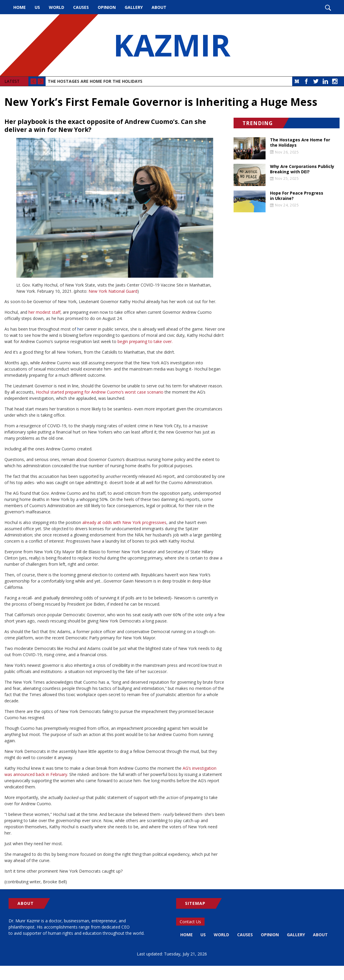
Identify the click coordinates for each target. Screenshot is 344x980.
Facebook (306, 81)
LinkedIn (325, 81)
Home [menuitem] (20, 7)
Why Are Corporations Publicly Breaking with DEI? (302, 169)
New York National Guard (113, 291)
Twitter (316, 81)
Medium (297, 81)
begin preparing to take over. (145, 341)
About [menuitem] (159, 7)
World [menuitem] (57, 7)
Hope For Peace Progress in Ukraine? (297, 196)
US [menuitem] (37, 7)
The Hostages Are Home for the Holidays (95, 81)
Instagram (335, 81)
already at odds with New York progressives (124, 522)
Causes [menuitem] (81, 7)
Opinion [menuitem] (107, 7)
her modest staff (44, 312)
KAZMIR (172, 45)
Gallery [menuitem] (134, 7)
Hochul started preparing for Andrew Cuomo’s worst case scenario (100, 392)
